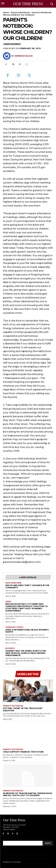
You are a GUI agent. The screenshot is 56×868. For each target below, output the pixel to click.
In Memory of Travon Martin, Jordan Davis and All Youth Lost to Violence (27, 794)
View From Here (13, 583)
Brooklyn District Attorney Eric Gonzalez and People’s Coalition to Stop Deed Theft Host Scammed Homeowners (27, 607)
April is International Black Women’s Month (27, 631)
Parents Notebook (20, 12)
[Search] (48, 843)
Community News (14, 627)
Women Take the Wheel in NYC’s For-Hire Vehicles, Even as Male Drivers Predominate (26, 653)
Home (6, 12)
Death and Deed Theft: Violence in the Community (27, 586)
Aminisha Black (24, 56)
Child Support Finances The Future (23, 752)
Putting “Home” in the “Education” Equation (23, 709)
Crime (8, 602)
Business (10, 648)
